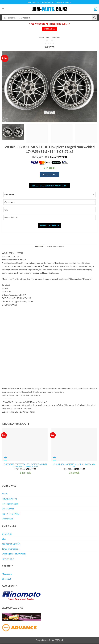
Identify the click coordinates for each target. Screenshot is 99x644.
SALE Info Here (49, 29)
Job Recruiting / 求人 (11, 544)
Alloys (5, 494)
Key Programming (10, 504)
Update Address (50, 225)
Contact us (7, 534)
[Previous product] (52, 42)
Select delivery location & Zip (50, 186)
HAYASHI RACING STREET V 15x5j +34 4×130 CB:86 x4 (74, 466)
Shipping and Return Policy (14, 554)
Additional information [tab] (56, 247)
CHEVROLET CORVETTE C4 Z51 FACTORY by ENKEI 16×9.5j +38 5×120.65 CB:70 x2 (25, 466)
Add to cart (49, 175)
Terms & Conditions (11, 549)
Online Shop (7, 519)
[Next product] (47, 42)
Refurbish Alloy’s (9, 499)
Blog (4, 539)
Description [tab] (37, 247)
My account (7, 574)
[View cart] (95, 9)
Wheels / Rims (44, 38)
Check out (6, 579)
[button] (3, 9)
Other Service (8, 509)
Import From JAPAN (11, 514)
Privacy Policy (8, 559)
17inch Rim (56, 38)
